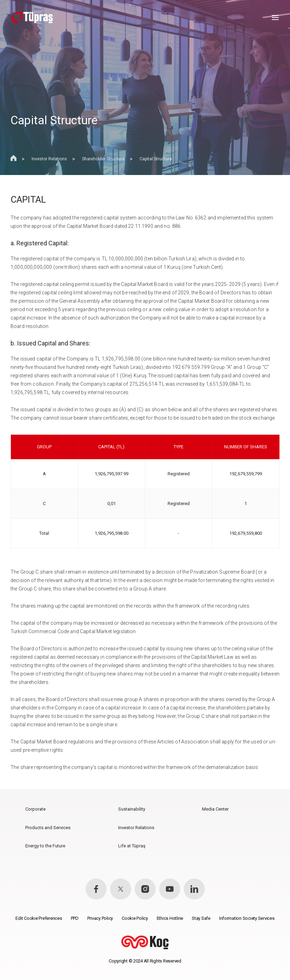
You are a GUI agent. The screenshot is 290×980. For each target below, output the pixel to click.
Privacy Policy (100, 918)
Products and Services (48, 828)
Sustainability (132, 809)
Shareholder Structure (103, 159)
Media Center (215, 809)
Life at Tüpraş (132, 846)
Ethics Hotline (170, 918)
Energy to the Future (45, 846)
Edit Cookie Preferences (39, 918)
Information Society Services (247, 918)
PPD (75, 918)
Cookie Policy (135, 918)
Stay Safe (201, 918)
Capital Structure (156, 159)
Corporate (35, 809)
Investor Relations (49, 159)
